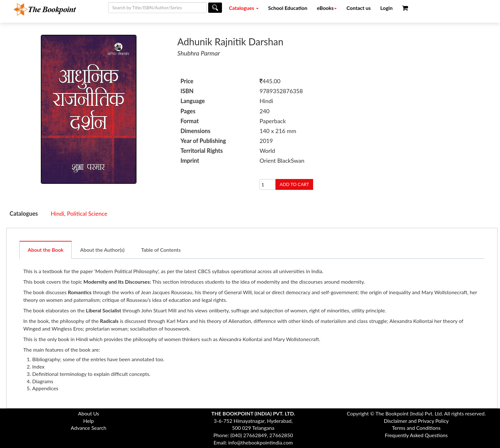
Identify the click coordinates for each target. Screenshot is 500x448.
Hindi (57, 213)
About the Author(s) (102, 250)
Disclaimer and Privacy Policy (416, 421)
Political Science (87, 213)
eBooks (327, 8)
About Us (89, 413)
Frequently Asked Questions (416, 435)
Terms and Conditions (416, 428)
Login (387, 8)
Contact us (358, 8)
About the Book (46, 250)
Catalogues (244, 8)
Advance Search (89, 428)
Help (88, 421)
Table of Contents (161, 250)
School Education (288, 8)
